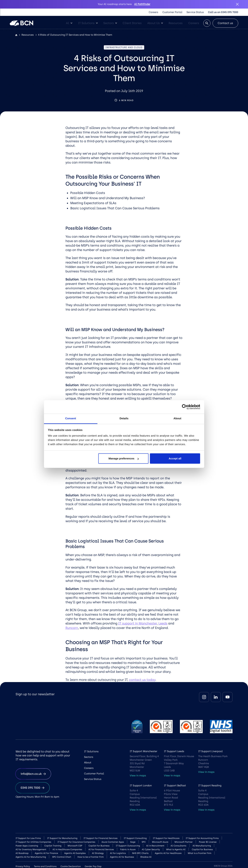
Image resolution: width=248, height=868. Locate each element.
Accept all (175, 458)
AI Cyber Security (151, 849)
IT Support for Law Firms (28, 838)
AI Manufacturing (202, 846)
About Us (155, 23)
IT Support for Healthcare (166, 838)
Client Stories (132, 23)
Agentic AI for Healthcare (168, 853)
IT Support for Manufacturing (62, 838)
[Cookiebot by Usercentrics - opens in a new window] (185, 407)
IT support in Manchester (137, 623)
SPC (144, 842)
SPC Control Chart (62, 857)
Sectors (110, 23)
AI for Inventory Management (31, 849)
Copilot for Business (99, 846)
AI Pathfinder (142, 4)
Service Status (195, 12)
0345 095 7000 (32, 788)
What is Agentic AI (176, 849)
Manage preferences (124, 458)
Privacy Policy (23, 866)
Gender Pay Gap (93, 866)
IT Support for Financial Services (101, 838)
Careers (153, 12)
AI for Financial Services (101, 849)
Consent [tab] (71, 418)
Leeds (163, 623)
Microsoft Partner (184, 842)
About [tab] (177, 418)
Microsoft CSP (75, 846)
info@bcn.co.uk (33, 774)
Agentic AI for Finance (46, 853)
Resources (176, 23)
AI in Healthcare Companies (67, 849)
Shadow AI (146, 857)
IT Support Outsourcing (128, 846)
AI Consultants (178, 846)
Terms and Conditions (45, 866)
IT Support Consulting (135, 838)
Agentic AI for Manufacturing (31, 857)
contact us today (142, 680)
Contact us (225, 23)
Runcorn (72, 628)
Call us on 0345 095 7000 (223, 12)
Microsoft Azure (160, 842)
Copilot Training (53, 846)
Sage (133, 842)
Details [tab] (124, 418)
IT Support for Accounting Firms (202, 838)
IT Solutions (88, 23)
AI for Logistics (118, 853)
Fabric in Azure (128, 849)
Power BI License (208, 842)
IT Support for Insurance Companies (76, 842)
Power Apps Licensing (27, 846)
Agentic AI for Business (122, 857)
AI (69, 23)
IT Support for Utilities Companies (33, 842)
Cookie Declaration (71, 866)
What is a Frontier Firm (200, 853)
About (88, 763)
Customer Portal (172, 12)
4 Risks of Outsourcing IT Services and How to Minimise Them (75, 35)
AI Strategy (98, 853)
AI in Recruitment (155, 846)
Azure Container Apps (113, 842)
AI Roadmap (22, 853)
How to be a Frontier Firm (91, 857)
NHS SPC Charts (140, 853)
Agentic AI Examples (75, 853)
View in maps (138, 776)
